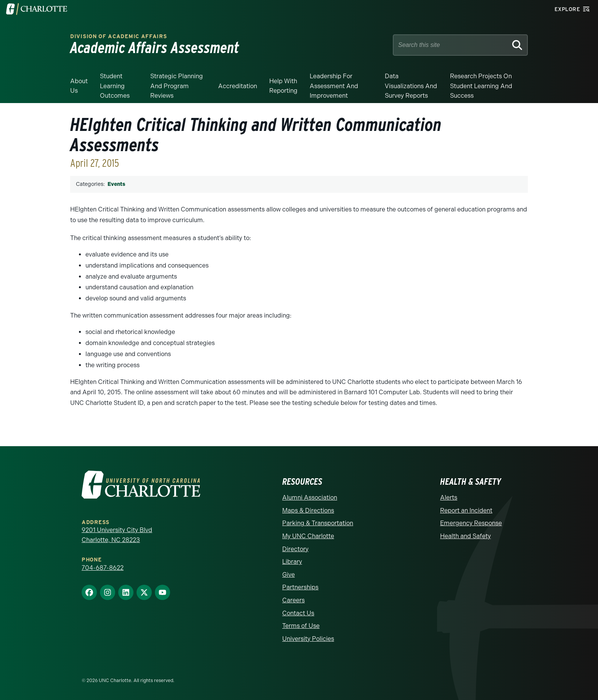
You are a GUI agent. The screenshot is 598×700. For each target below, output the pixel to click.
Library (292, 562)
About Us (79, 86)
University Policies (308, 639)
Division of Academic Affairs (119, 36)
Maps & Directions (308, 510)
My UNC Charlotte (308, 536)
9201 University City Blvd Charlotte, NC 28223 (117, 535)
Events (116, 184)
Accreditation (238, 86)
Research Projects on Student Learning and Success (481, 86)
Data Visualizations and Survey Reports (411, 86)
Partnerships (300, 587)
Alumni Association (310, 498)
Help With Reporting (283, 86)
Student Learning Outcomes (115, 86)
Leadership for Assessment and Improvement (334, 86)
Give (289, 575)
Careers (293, 600)
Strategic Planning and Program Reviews (177, 86)
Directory (295, 549)
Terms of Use (301, 626)
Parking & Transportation (318, 523)
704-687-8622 (103, 568)
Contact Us (298, 613)
